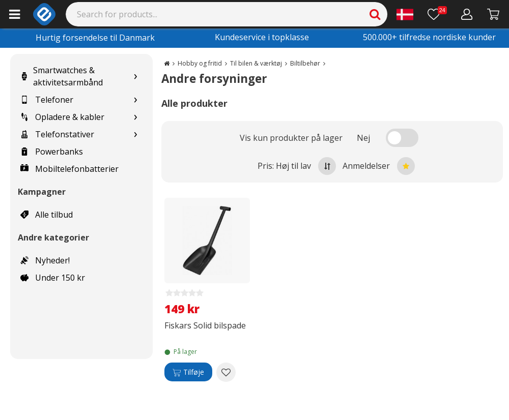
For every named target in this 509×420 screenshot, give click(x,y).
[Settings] (405, 14)
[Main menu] (15, 14)
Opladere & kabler (62, 117)
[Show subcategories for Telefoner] (135, 100)
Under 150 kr (53, 278)
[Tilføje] (188, 372)
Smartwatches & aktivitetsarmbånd (62, 76)
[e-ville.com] (44, 14)
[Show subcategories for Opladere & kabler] (135, 117)
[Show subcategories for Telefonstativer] (135, 134)
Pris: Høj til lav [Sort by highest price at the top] (297, 166)
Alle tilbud (47, 215)
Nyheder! (45, 260)
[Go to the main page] (167, 63)
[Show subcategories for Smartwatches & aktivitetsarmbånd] (135, 77)
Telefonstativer (57, 134)
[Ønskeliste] (437, 14)
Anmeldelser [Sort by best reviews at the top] (379, 166)
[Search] (227, 14)
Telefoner (47, 100)
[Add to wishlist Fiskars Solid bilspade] (226, 372)
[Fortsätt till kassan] (493, 14)
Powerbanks (52, 152)
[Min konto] (467, 14)
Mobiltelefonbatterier (69, 169)
